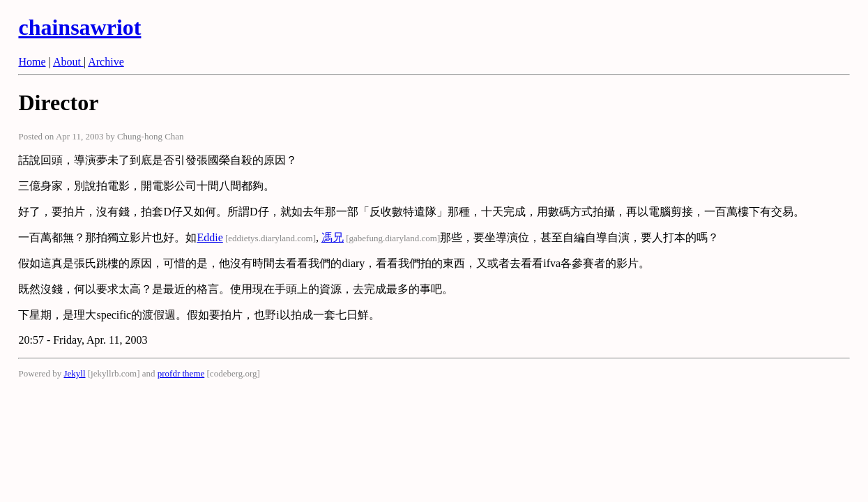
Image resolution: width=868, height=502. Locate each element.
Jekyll (74, 373)
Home (32, 62)
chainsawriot (79, 27)
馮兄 (333, 237)
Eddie (210, 237)
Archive (106, 62)
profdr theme (181, 373)
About (68, 62)
